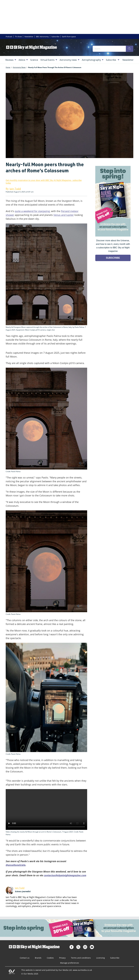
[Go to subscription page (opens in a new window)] (113, 236)
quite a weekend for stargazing (32, 211)
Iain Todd (20, 888)
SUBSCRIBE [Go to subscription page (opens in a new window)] (113, 258)
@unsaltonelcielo (16, 865)
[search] (129, 49)
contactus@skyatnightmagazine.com (65, 875)
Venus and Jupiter (64, 215)
